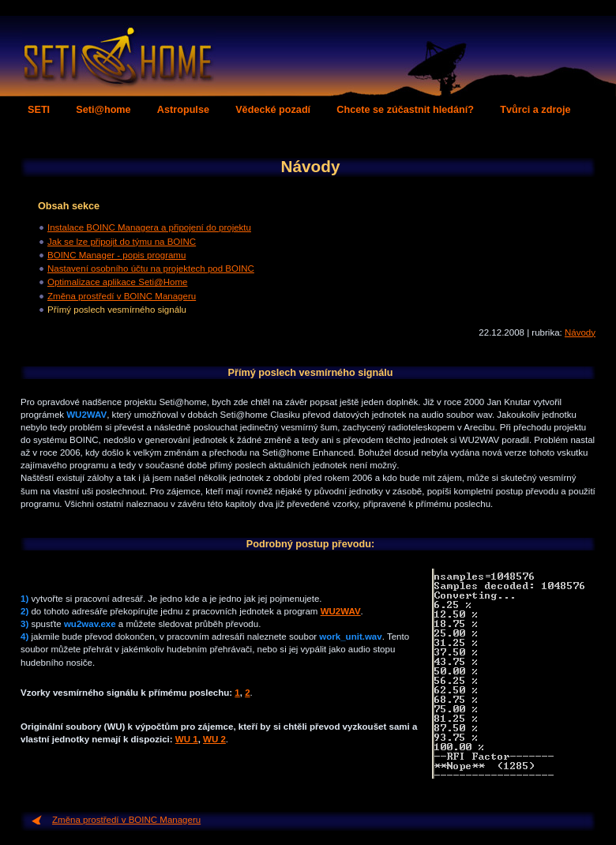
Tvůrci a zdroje (535, 110)
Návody (580, 332)
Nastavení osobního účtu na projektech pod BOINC (151, 269)
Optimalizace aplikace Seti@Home (117, 282)
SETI (39, 110)
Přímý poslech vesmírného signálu (117, 310)
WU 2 (214, 739)
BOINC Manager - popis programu (116, 255)
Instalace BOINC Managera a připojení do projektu (149, 227)
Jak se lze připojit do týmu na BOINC (122, 242)
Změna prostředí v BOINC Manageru (122, 296)
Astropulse (183, 110)
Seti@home (103, 110)
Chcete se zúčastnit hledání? (405, 110)
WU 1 (187, 739)
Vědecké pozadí (273, 110)
